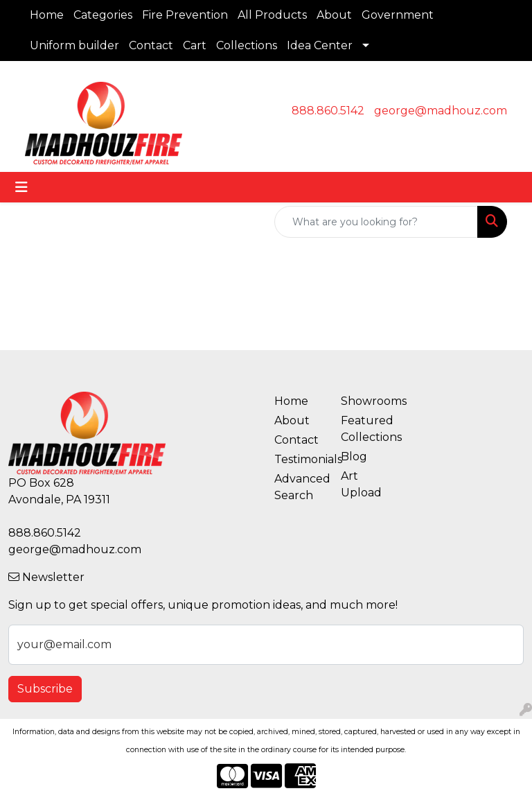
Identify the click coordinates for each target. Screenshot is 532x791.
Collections (247, 45)
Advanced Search (299, 487)
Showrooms (366, 401)
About (334, 15)
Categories (103, 15)
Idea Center (320, 45)
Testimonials (299, 459)
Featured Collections (366, 429)
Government (398, 15)
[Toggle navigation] (21, 187)
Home (47, 15)
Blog (354, 457)
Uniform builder (74, 45)
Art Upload (361, 484)
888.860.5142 (328, 111)
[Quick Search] (376, 222)
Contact (151, 45)
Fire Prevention (185, 15)
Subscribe (45, 689)
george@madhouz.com (441, 111)
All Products (272, 15)
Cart (195, 45)
